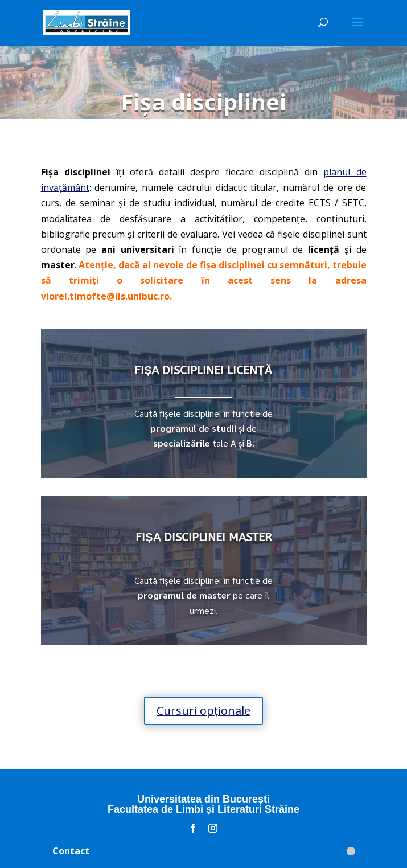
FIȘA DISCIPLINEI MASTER (203, 537)
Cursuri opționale (203, 711)
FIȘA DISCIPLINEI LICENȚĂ (203, 370)
